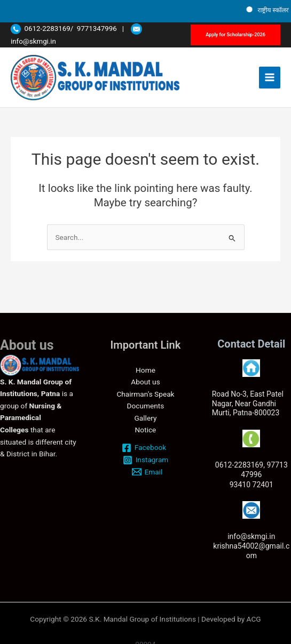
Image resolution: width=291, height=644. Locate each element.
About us (145, 382)
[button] (235, 35)
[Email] (147, 472)
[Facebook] (144, 448)
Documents (146, 406)
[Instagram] (145, 460)
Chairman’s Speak (145, 394)
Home (145, 370)
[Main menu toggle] (270, 78)
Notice (146, 430)
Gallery (146, 418)
